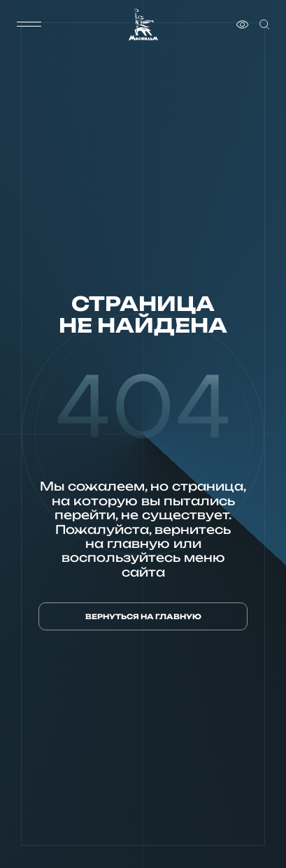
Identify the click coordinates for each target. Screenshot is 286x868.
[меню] (29, 24)
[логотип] (143, 24)
